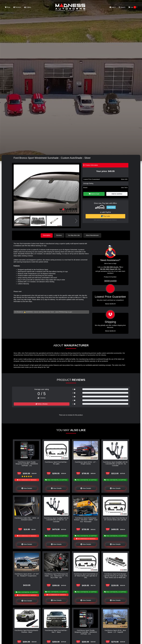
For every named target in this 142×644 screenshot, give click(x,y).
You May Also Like (74, 235)
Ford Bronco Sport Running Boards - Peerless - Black (27, 631)
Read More (110, 304)
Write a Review (42, 404)
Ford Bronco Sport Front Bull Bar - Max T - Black (56, 631)
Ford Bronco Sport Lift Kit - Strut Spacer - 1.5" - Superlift (115, 631)
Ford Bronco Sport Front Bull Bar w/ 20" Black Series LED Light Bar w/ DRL (86, 576)
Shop (8, 7)
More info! (124, 179)
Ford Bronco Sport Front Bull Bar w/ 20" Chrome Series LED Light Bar (115, 519)
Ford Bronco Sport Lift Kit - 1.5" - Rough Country (86, 463)
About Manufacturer (93, 235)
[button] (77, 189)
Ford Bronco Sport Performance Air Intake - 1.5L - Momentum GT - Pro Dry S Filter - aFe (56, 576)
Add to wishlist (117, 194)
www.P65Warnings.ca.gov (64, 312)
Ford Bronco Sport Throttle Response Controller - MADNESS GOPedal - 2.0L (86, 632)
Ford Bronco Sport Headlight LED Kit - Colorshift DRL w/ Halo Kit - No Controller (115, 464)
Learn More (111, 207)
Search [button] (122, 7)
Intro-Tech (124, 188)
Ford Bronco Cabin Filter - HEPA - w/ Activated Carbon (27, 519)
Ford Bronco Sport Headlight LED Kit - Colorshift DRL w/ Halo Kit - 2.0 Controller (56, 520)
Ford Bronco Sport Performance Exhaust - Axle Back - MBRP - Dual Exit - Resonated (86, 520)
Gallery (28, 7)
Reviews (59, 235)
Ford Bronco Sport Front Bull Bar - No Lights (56, 463)
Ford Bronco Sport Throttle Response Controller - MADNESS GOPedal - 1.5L (27, 464)
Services (17, 7)
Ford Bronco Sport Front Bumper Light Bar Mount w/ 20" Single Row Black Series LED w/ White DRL (115, 576)
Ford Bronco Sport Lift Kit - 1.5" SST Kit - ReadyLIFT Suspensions (27, 575)
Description (47, 235)
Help (113, 7)
